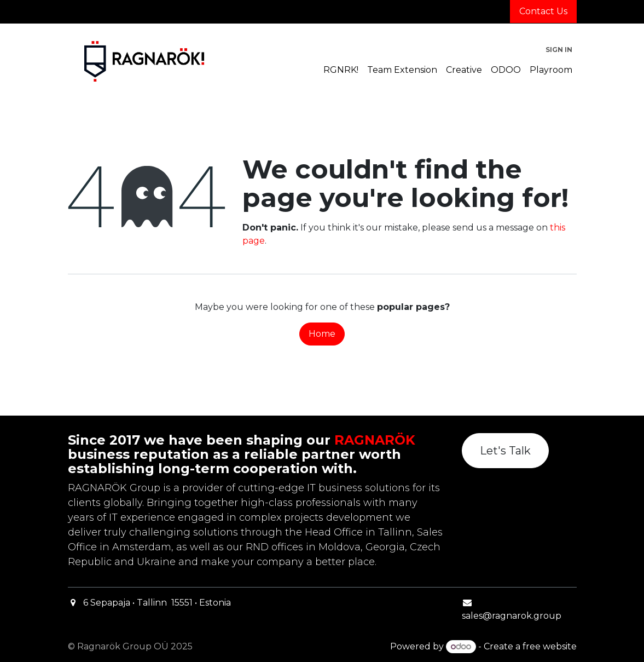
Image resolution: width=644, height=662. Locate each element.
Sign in (559, 50)
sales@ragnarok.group (512, 616)
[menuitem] (341, 70)
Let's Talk (505, 451)
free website (550, 646)
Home (322, 334)
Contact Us (543, 11)
